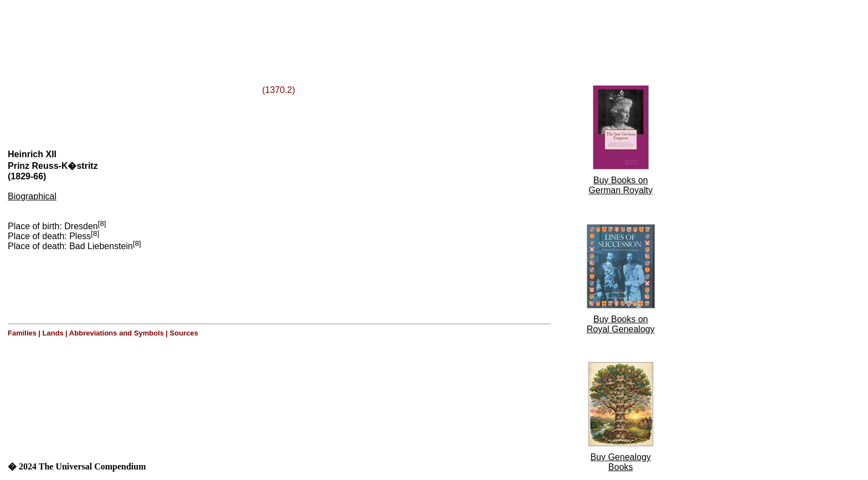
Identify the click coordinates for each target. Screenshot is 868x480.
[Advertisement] (143, 29)
